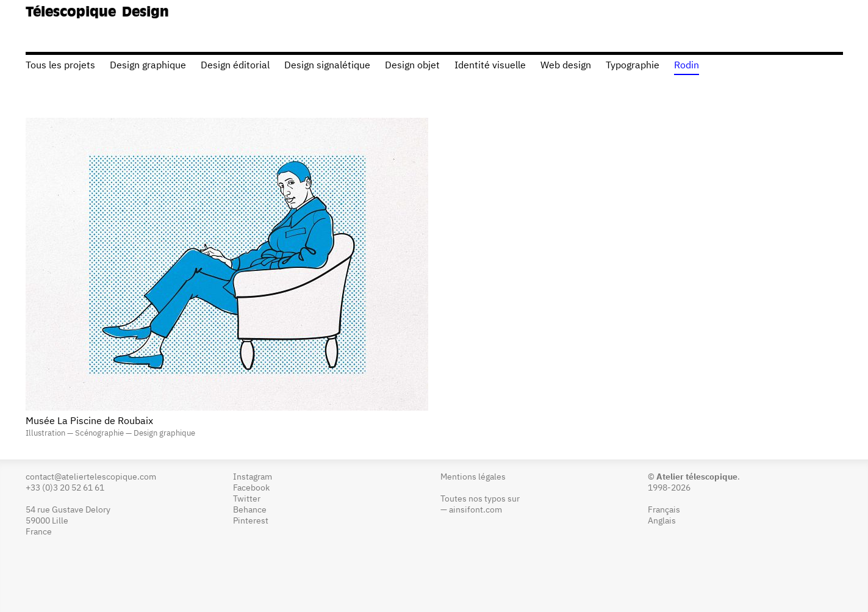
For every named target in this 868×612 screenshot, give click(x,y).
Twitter (247, 499)
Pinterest (251, 521)
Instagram (253, 477)
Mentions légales (473, 477)
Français (664, 510)
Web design (566, 66)
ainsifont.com (475, 510)
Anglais (662, 521)
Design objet (412, 66)
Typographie (633, 66)
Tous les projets (60, 66)
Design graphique (148, 66)
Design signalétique (327, 66)
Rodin (687, 66)
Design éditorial (235, 66)
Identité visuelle (490, 66)
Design (145, 13)
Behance (250, 510)
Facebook (251, 488)
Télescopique (71, 13)
